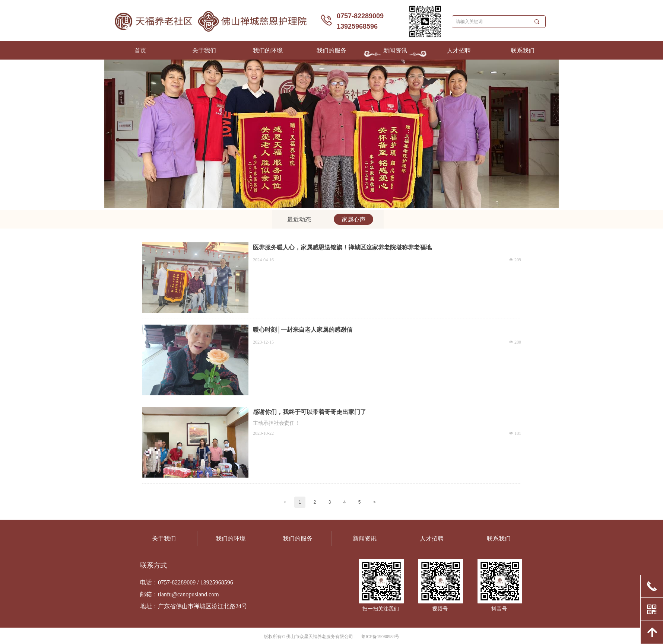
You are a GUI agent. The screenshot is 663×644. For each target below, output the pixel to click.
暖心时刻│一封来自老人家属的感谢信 (303, 330)
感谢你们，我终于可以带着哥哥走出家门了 (310, 412)
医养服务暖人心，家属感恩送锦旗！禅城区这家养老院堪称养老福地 (342, 247)
